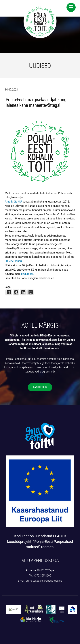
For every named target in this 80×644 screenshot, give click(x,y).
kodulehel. (27, 274)
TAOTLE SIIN (40, 387)
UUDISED (40, 66)
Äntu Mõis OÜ (13, 202)
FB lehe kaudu (13, 261)
